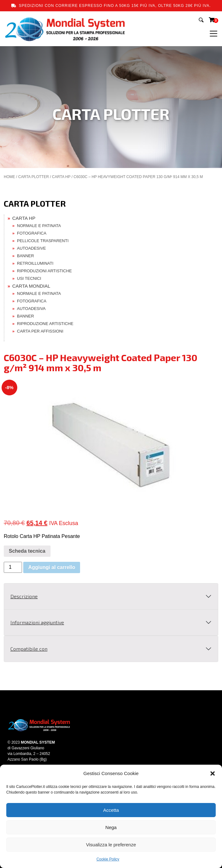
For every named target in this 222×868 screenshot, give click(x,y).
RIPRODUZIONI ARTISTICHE (44, 271)
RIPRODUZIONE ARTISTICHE (45, 324)
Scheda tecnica (27, 551)
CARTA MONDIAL (31, 286)
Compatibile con (29, 649)
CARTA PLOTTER (34, 177)
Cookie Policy (108, 859)
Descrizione (24, 596)
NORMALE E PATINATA (39, 226)
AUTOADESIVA (31, 309)
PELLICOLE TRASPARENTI (43, 241)
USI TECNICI (29, 278)
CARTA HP (61, 177)
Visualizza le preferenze (111, 845)
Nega (111, 827)
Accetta (111, 810)
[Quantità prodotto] (13, 567)
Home (9, 177)
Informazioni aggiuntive (37, 622)
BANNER (25, 256)
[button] (213, 773)
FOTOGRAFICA (32, 233)
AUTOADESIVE (31, 248)
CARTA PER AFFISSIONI (40, 331)
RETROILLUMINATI (35, 263)
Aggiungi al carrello (52, 567)
